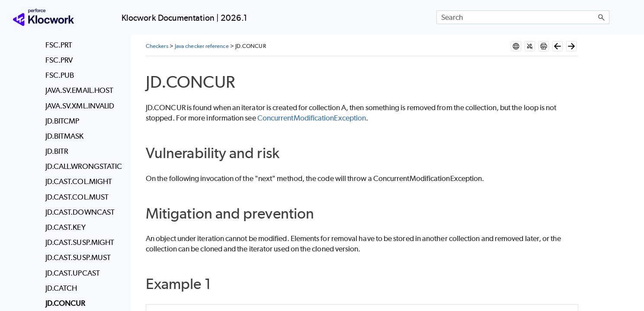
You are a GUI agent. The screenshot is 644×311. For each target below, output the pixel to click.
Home (27, 53)
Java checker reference (202, 46)
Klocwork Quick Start (72, 116)
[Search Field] (523, 17)
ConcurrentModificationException (312, 118)
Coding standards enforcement (78, 286)
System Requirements (72, 95)
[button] (602, 17)
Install (72, 157)
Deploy (72, 136)
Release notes (72, 74)
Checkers (72, 199)
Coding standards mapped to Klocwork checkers (78, 254)
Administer (72, 178)
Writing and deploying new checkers (78, 222)
